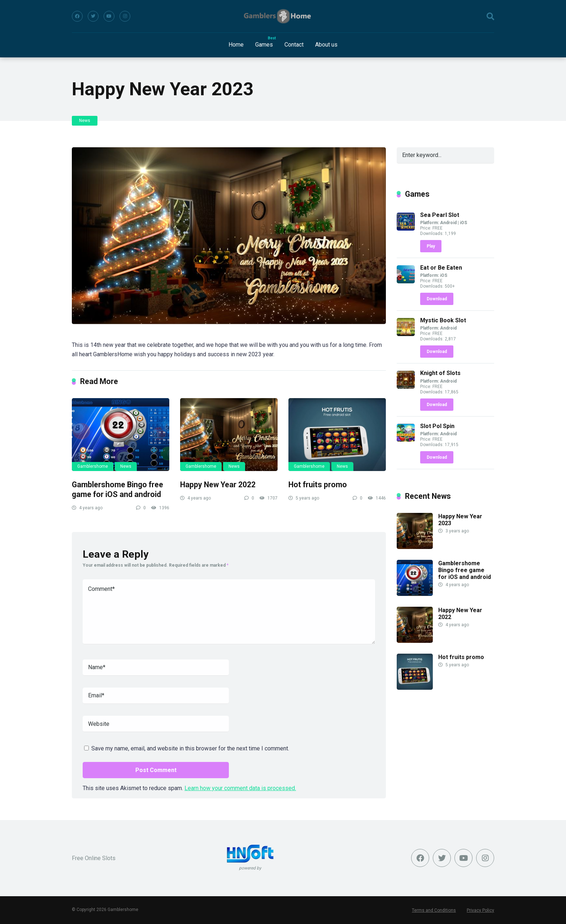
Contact (294, 45)
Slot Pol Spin (437, 426)
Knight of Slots (440, 373)
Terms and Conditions (434, 910)
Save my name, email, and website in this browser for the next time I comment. (190, 748)
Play (431, 246)
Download (437, 299)
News (85, 121)
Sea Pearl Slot (440, 215)
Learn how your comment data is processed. (240, 788)
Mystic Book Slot (443, 320)
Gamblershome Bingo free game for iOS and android (117, 489)
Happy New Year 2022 (218, 485)
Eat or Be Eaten (441, 268)
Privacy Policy (480, 910)
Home (236, 45)
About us (326, 45)
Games (264, 45)
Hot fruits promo (318, 485)
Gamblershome (93, 466)
